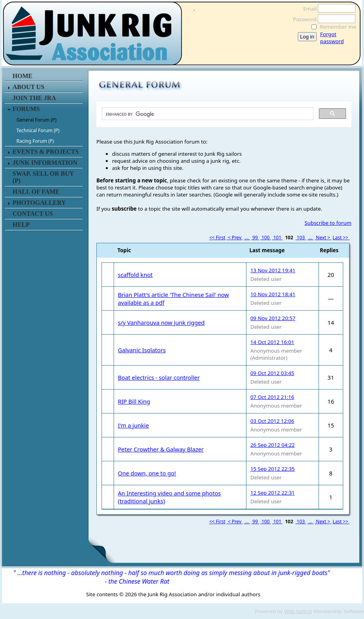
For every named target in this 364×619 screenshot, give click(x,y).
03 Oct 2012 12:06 (272, 421)
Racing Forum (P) (35, 141)
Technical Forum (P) (38, 130)
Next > (323, 238)
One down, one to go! (147, 473)
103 (301, 238)
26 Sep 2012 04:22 (273, 445)
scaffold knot (135, 275)
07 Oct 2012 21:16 (272, 397)
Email (308, 9)
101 (277, 238)
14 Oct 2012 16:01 (272, 342)
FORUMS (26, 109)
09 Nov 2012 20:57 (273, 318)
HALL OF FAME (36, 192)
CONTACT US (33, 214)
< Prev (235, 238)
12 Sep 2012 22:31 (273, 493)
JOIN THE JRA (34, 98)
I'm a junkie (133, 425)
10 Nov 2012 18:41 (273, 294)
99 (255, 238)
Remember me (338, 27)
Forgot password (332, 38)
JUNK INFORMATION (45, 163)
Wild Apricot (298, 611)
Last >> (341, 238)
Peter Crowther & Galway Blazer (161, 449)
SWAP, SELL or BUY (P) (43, 177)
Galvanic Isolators (142, 350)
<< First (217, 238)
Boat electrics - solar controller (159, 377)
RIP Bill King (134, 401)
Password (303, 19)
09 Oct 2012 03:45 (272, 373)
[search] (207, 114)
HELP (21, 225)
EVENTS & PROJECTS (46, 152)
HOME (23, 76)
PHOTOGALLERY (39, 203)
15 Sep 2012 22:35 (273, 469)
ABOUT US (28, 87)
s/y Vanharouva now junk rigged (161, 322)
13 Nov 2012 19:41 (273, 270)
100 (265, 238)
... (247, 238)
